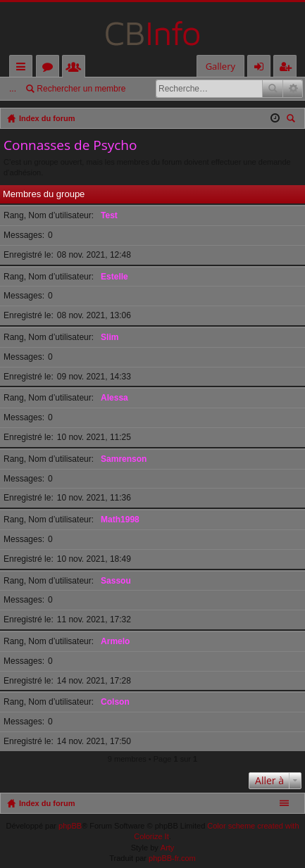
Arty (168, 848)
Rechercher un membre (81, 89)
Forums (50, 69)
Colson (115, 702)
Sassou (116, 581)
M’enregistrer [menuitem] (288, 69)
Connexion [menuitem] (262, 69)
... (13, 89)
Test (109, 215)
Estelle (114, 277)
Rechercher (273, 89)
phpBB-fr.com (172, 858)
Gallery (220, 66)
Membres (76, 69)
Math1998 (120, 520)
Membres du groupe (44, 194)
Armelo (115, 641)
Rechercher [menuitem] (292, 120)
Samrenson (124, 459)
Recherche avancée (293, 89)
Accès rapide (24, 69)
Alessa (114, 398)
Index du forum (47, 803)
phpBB (70, 826)
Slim (110, 337)
